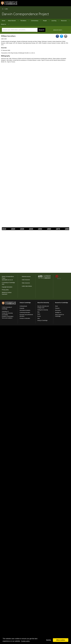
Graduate (22, 308)
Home (3, 9)
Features (57, 308)
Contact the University (7, 313)
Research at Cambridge (62, 303)
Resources (64, 21)
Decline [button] (49, 640)
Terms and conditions (7, 318)
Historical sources (26, 277)
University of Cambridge (9, 283)
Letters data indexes (27, 286)
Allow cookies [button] (61, 640)
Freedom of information (8, 316)
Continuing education (25, 312)
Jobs (39, 318)
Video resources (26, 283)
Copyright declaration (7, 287)
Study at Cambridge (25, 303)
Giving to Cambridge (42, 320)
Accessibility (5, 315)
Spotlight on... (58, 312)
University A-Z (5, 311)
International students (25, 310)
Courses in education (25, 318)
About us (3, 24)
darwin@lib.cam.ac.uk (7, 280)
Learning (54, 21)
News (39, 314)
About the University (43, 303)
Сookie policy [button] (25, 641)
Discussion (58, 310)
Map (38, 312)
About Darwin (12, 21)
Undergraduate (23, 306)
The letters (23, 21)
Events (39, 316)
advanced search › (58, 30)
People (45, 21)
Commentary (35, 21)
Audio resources (26, 280)
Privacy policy (5, 290)
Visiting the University (43, 310)
